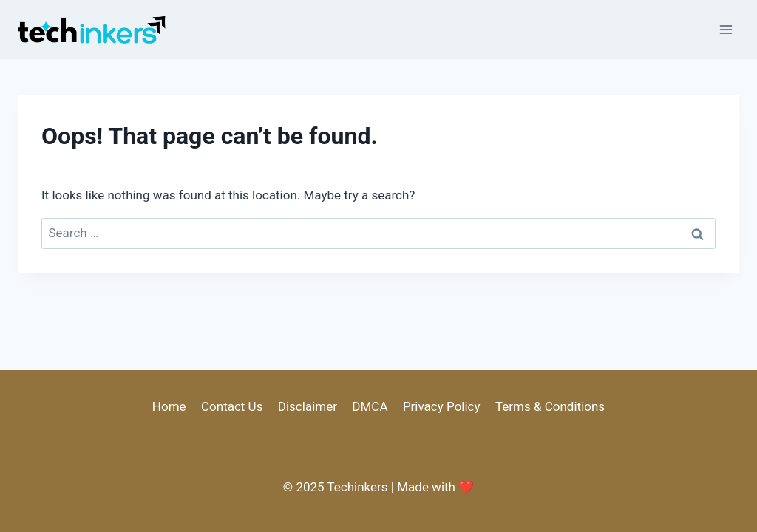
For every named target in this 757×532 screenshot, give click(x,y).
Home (169, 406)
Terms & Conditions (550, 406)
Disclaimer (308, 406)
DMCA (370, 406)
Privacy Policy (442, 406)
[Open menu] (726, 29)
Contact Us (232, 406)
